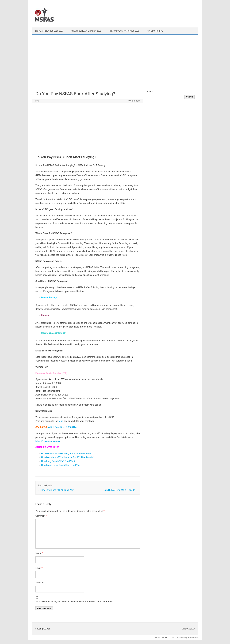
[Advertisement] (115, 61)
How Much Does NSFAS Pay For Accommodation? (66, 454)
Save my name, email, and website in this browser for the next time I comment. (74, 602)
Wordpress (193, 638)
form (61, 421)
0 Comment (134, 101)
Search (150, 92)
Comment (41, 516)
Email (39, 568)
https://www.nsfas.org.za (48, 441)
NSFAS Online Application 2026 (86, 31)
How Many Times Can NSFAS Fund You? (61, 465)
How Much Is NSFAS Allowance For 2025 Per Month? (67, 457)
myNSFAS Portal (155, 31)
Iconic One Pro (161, 638)
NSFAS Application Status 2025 (124, 31)
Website (39, 583)
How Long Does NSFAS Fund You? (58, 461)
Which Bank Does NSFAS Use (63, 427)
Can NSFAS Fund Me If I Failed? (121, 490)
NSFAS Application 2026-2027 (49, 31)
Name (39, 553)
